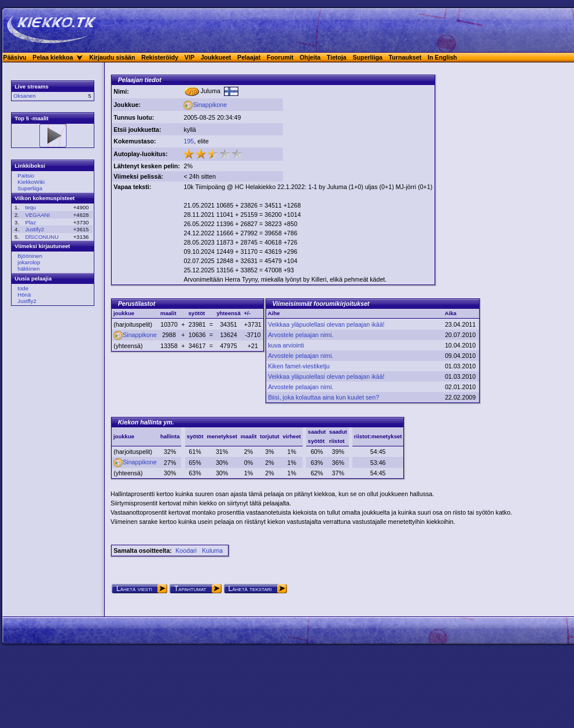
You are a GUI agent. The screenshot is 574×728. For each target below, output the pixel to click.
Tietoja (337, 57)
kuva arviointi (286, 345)
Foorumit (280, 57)
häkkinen (28, 269)
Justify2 (35, 229)
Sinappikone (205, 105)
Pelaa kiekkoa (53, 57)
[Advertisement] (330, 122)
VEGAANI (38, 215)
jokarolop (29, 262)
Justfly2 (27, 301)
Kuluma (212, 550)
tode (23, 288)
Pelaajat (249, 57)
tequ (31, 207)
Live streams (32, 86)
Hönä (24, 295)
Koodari (186, 550)
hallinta (170, 436)
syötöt (195, 436)
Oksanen (24, 96)
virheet (292, 436)
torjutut (270, 436)
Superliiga (367, 57)
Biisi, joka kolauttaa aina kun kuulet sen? (323, 397)
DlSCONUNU (42, 237)
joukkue (124, 436)
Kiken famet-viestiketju (299, 366)
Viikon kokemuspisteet (45, 198)
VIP (190, 57)
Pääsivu (14, 57)
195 (189, 141)
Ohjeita (310, 57)
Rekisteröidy (160, 57)
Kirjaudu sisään (112, 57)
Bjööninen (30, 256)
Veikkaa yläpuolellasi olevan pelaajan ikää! (326, 324)
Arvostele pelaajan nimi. (301, 335)
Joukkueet (216, 57)
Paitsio (26, 175)
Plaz (31, 222)
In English (442, 57)
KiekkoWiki (31, 182)
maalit (249, 436)
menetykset (222, 436)
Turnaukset (405, 57)
